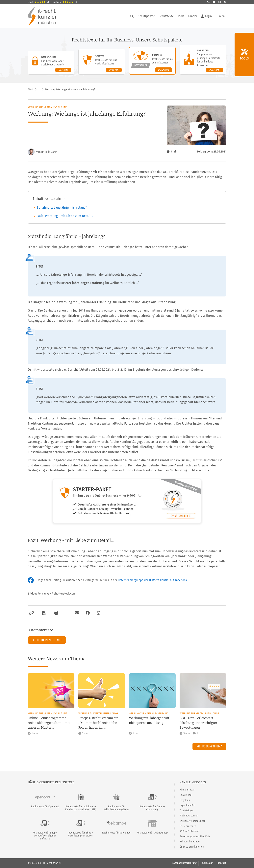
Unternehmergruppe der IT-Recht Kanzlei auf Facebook (152, 580)
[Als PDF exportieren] (43, 613)
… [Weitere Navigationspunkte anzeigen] (39, 89)
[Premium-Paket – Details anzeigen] (152, 61)
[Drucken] (56, 613)
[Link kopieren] (31, 613)
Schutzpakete (146, 16)
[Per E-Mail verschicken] (76, 613)
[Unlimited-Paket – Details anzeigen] (203, 60)
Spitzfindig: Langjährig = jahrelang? (62, 208)
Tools (181, 16)
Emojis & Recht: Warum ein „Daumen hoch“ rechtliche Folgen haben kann (98, 723)
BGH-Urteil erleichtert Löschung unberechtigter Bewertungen (198, 723)
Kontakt (222, 863)
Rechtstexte (166, 16)
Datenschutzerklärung (184, 863)
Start (30, 89)
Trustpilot (65, 2)
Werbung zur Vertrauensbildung (48, 107)
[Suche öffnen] (132, 16)
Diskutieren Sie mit (47, 640)
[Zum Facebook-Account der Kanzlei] (88, 613)
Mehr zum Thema (209, 746)
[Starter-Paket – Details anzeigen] (102, 62)
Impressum (207, 863)
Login (206, 16)
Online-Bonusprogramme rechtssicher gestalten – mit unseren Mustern (49, 723)
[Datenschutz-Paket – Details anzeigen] (51, 63)
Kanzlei (192, 16)
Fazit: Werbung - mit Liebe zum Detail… (65, 216)
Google (39, 2)
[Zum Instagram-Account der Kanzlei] (98, 613)
